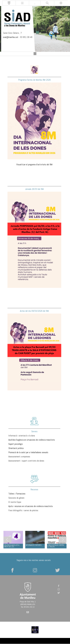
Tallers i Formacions (17, 494)
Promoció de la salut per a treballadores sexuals (28, 452)
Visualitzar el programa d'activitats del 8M (34, 164)
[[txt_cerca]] (47, 3)
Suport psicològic (16, 444)
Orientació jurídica (16, 448)
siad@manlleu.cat (11, 37)
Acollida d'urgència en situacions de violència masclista (32, 440)
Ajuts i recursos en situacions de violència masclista (31, 506)
